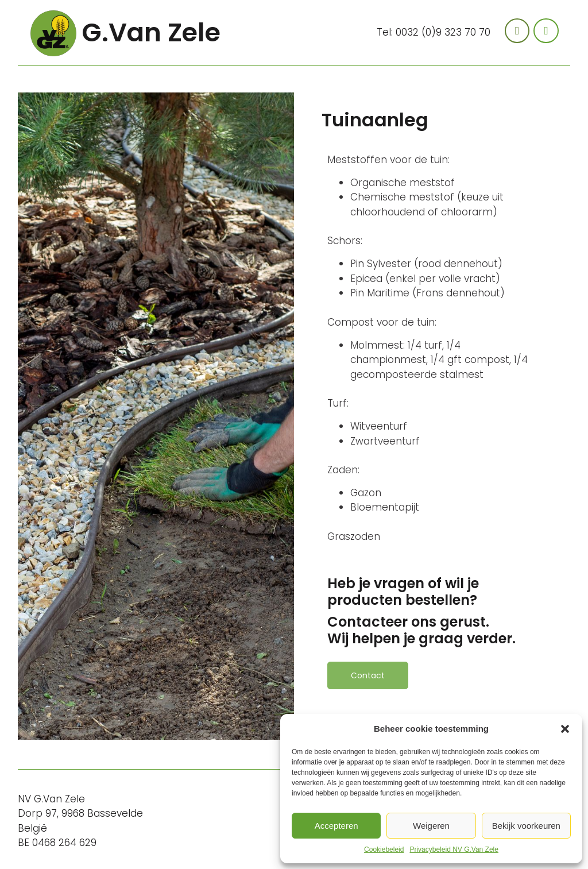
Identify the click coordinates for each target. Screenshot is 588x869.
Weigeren (431, 826)
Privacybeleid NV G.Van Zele (454, 849)
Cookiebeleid (384, 849)
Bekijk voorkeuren (526, 826)
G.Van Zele (151, 32)
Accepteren (336, 826)
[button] (565, 729)
